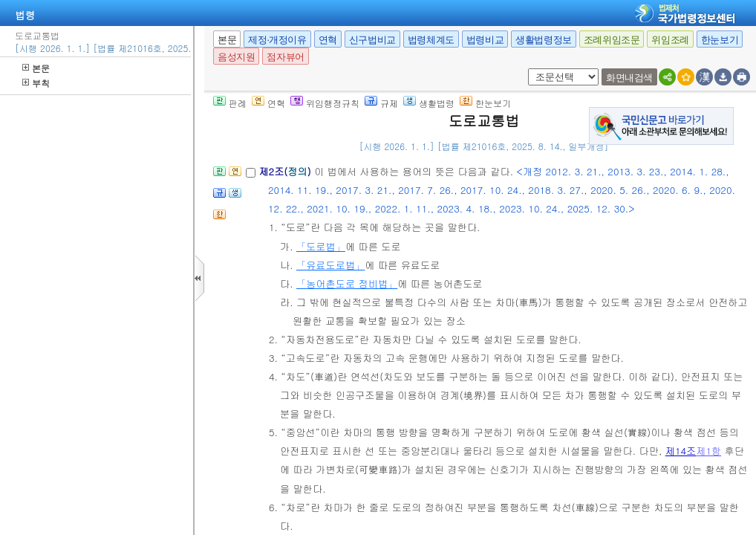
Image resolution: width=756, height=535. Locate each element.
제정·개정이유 (277, 40)
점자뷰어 (285, 57)
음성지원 (236, 57)
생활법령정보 (544, 40)
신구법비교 (372, 40)
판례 (230, 103)
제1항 (708, 451)
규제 (381, 103)
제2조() (286, 171)
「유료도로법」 (330, 265)
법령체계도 (431, 40)
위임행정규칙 (325, 103)
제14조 (681, 451)
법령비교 (485, 40)
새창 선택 (525, 69)
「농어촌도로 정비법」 (347, 283)
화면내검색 (629, 78)
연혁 (328, 40)
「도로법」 (321, 246)
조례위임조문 (612, 40)
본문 (36, 68)
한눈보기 (720, 40)
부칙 (36, 83)
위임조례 (670, 40)
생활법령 (429, 103)
